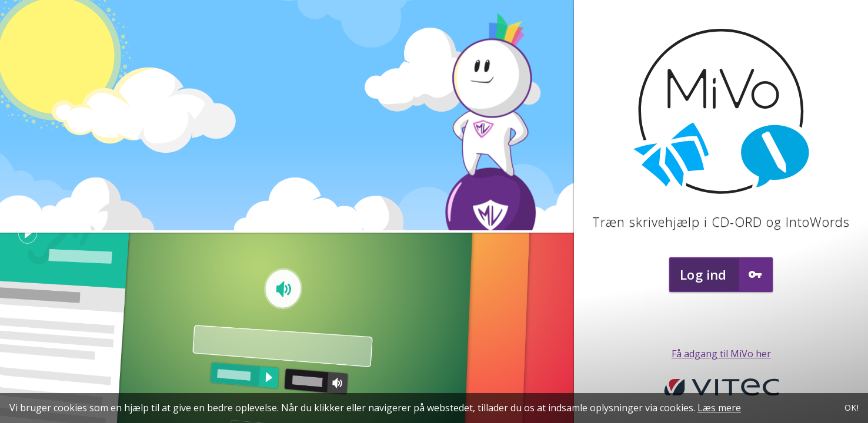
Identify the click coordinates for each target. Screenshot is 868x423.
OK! (851, 407)
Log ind (726, 275)
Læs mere (720, 408)
